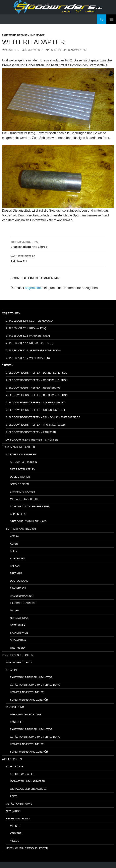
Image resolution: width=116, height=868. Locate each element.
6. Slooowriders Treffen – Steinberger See (36, 410)
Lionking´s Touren (22, 492)
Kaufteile (17, 722)
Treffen (8, 365)
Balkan (15, 566)
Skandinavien (19, 633)
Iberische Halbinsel (23, 603)
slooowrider (34, 50)
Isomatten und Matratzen (27, 781)
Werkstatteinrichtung (26, 715)
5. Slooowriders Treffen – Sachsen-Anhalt (35, 403)
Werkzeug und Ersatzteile (28, 789)
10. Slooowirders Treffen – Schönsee (32, 440)
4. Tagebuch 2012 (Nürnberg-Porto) (30, 343)
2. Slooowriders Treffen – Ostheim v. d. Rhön (37, 380)
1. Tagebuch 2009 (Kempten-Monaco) (30, 321)
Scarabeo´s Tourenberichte (29, 507)
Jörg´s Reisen (19, 484)
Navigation (13, 811)
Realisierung (15, 707)
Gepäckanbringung (19, 804)
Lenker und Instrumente (27, 692)
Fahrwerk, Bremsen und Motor (23, 35)
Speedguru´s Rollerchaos (28, 521)
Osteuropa (17, 625)
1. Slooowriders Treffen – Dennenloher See (37, 373)
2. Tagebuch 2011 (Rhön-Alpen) (26, 328)
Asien (14, 551)
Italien (14, 611)
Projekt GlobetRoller (18, 655)
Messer (15, 826)
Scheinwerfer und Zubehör (29, 700)
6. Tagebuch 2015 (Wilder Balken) (28, 358)
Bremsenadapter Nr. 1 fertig (58, 244)
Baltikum (16, 573)
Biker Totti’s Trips (22, 469)
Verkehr (16, 833)
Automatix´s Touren (23, 462)
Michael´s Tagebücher (25, 499)
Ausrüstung (14, 767)
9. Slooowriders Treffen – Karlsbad (31, 432)
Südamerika (18, 640)
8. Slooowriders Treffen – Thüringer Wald (35, 425)
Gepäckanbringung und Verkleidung (35, 685)
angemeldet (33, 288)
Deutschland (19, 581)
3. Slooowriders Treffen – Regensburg (33, 388)
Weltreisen (18, 648)
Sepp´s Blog (18, 514)
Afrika (14, 536)
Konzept (12, 670)
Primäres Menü (111, 19)
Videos (15, 841)
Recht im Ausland (18, 819)
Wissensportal (12, 759)
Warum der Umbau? (19, 663)
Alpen (14, 544)
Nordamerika (19, 618)
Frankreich (18, 588)
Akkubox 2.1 (58, 258)
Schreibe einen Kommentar (68, 50)
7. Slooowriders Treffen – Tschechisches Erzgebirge (43, 417)
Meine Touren (11, 313)
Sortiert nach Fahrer (21, 455)
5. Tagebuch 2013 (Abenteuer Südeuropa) (33, 351)
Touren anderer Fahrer (18, 447)
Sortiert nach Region (21, 529)
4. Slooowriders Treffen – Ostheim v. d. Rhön (37, 395)
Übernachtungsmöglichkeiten (27, 848)
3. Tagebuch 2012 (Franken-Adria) (28, 336)
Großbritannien (22, 596)
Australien (18, 559)
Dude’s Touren (20, 477)
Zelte (14, 796)
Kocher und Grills (23, 774)
